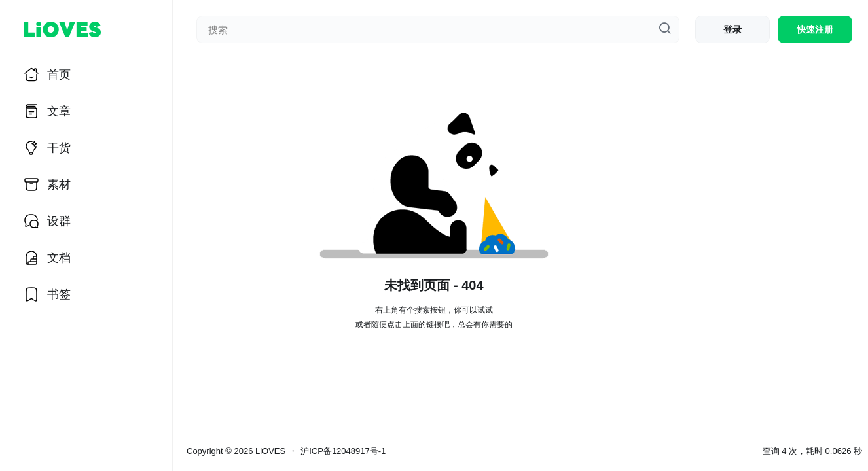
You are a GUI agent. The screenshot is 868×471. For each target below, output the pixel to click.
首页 (59, 75)
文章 (59, 111)
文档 (59, 258)
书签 (59, 294)
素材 (59, 184)
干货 (59, 148)
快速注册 (815, 29)
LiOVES (269, 451)
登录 (732, 29)
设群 (59, 221)
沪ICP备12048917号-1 (343, 451)
